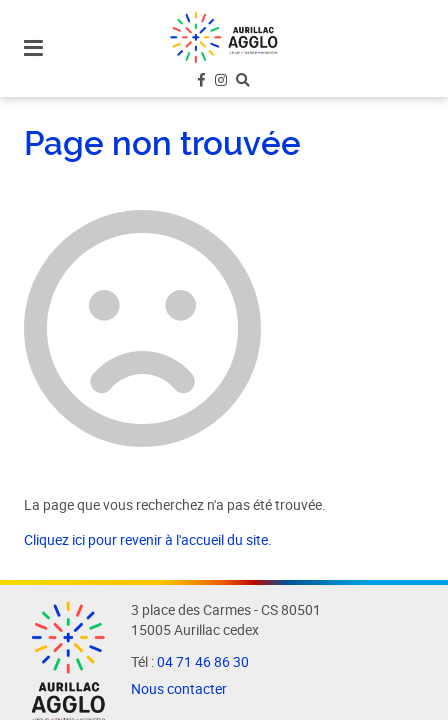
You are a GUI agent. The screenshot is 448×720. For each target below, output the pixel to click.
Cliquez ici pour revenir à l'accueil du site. (148, 540)
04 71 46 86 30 (203, 662)
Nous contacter (179, 689)
